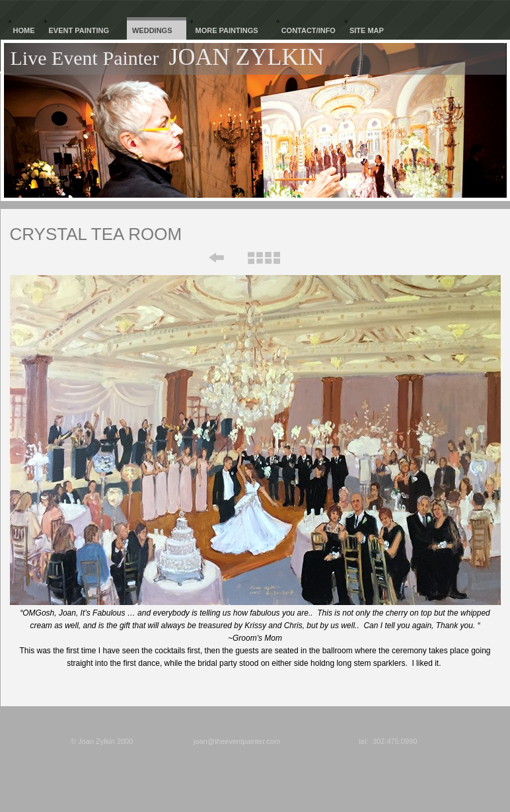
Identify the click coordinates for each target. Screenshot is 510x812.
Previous (207, 258)
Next (311, 258)
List (263, 258)
